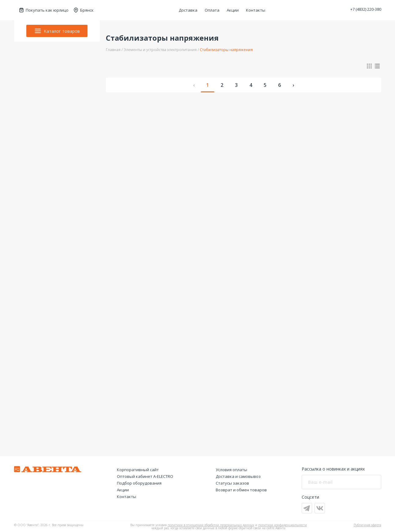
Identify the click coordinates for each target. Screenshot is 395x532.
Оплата (212, 10)
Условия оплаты (231, 470)
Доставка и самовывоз (238, 476)
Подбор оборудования (139, 483)
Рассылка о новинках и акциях (333, 469)
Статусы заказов (232, 483)
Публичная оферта (367, 525)
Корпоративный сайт (138, 470)
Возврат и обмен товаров (241, 490)
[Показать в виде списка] (377, 66)
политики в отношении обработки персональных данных (211, 525)
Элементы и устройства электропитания (160, 50)
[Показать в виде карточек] (369, 66)
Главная (113, 50)
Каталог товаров (57, 31)
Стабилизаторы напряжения (226, 50)
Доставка (188, 10)
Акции (233, 10)
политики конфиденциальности (283, 525)
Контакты (256, 10)
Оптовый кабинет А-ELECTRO (145, 476)
